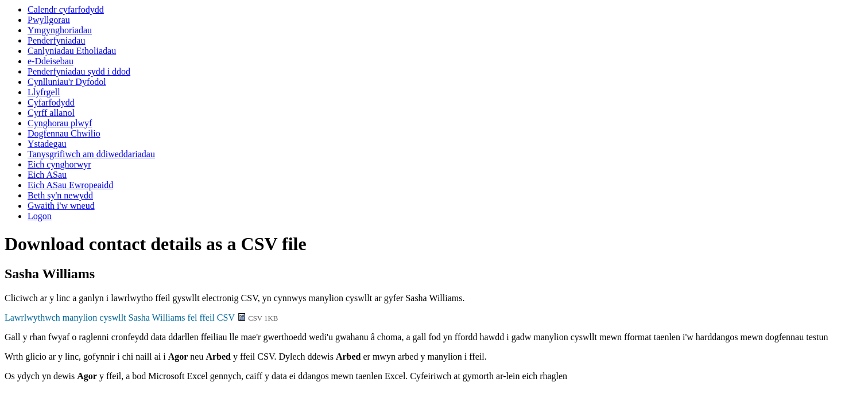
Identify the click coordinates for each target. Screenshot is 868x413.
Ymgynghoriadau (60, 30)
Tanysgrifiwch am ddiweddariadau (91, 154)
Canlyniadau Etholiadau (72, 51)
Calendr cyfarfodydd (66, 9)
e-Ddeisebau (51, 61)
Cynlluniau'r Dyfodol (67, 82)
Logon (40, 216)
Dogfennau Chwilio (64, 133)
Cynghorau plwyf (60, 123)
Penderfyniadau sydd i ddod (79, 71)
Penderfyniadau (56, 40)
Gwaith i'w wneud (61, 206)
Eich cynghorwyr (59, 164)
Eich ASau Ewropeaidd (70, 185)
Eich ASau (47, 175)
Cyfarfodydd (51, 102)
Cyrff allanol (51, 113)
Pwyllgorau (49, 20)
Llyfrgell (44, 92)
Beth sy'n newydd (60, 195)
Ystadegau (47, 144)
